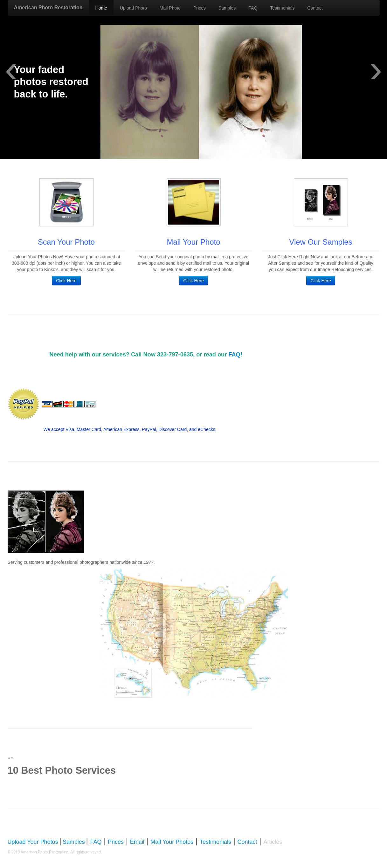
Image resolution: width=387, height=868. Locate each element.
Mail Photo (170, 8)
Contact (315, 8)
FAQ (253, 8)
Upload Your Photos (33, 842)
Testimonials (282, 8)
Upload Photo (133, 8)
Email (137, 842)
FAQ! (235, 355)
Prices (200, 8)
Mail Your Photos (172, 842)
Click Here (66, 281)
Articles (273, 842)
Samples (227, 8)
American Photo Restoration (48, 7)
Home (101, 8)
